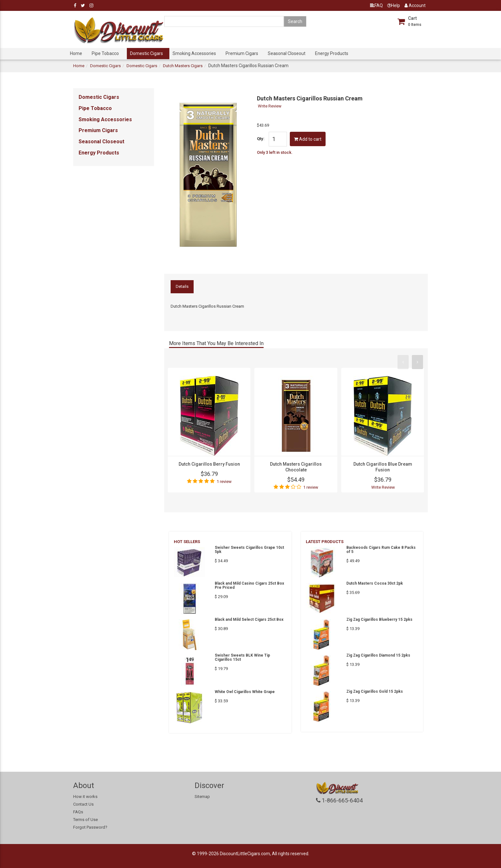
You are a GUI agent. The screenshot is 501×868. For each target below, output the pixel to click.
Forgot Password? (90, 827)
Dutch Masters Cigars (183, 66)
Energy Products (332, 53)
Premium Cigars (242, 53)
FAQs (78, 812)
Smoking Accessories (194, 53)
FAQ (376, 5)
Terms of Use (85, 820)
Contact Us (83, 804)
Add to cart (308, 139)
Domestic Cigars (146, 53)
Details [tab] (182, 286)
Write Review (270, 106)
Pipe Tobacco (105, 53)
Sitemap (202, 797)
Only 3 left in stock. (275, 152)
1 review (224, 481)
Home (76, 53)
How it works (85, 797)
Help (394, 5)
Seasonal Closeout (287, 53)
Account (415, 5)
